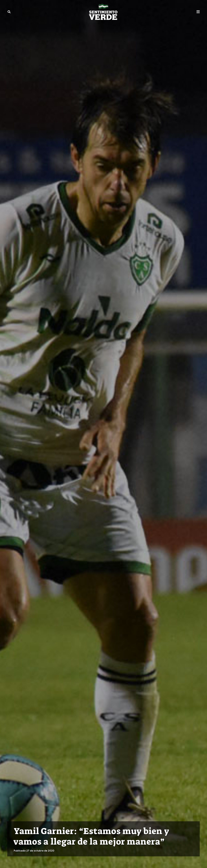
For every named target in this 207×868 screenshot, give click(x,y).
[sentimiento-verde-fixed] (103, 12)
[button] (9, 12)
